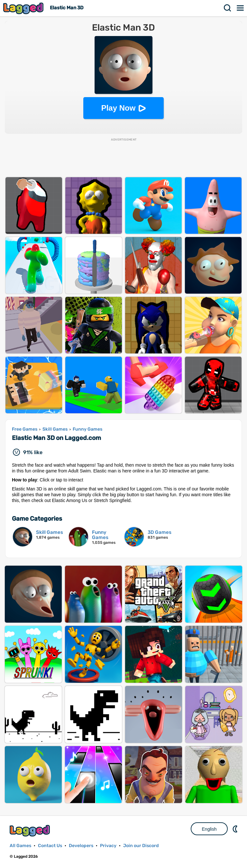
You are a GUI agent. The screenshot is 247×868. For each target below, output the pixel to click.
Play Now (119, 108)
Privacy (108, 846)
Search (228, 8)
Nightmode (236, 829)
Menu (241, 8)
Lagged (24, 8)
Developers (81, 846)
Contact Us (50, 846)
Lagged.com (31, 831)
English (209, 829)
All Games (20, 846)
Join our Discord (141, 846)
